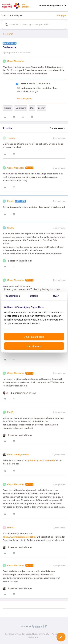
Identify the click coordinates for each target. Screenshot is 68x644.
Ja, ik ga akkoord (34, 337)
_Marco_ (12, 138)
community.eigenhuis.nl (53, 6)
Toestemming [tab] (12, 296)
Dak (32, 108)
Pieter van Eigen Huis (18, 455)
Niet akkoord (34, 346)
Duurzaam (21, 108)
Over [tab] (56, 296)
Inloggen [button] (62, 15)
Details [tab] (34, 296)
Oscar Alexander (16, 61)
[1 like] (17, 261)
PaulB (10, 412)
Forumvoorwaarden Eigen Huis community (27, 634)
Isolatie (8, 108)
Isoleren (9, 34)
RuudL (10, 201)
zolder (41, 108)
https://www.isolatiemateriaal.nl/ (19, 537)
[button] (61, 637)
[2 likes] (19, 393)
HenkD (11, 528)
